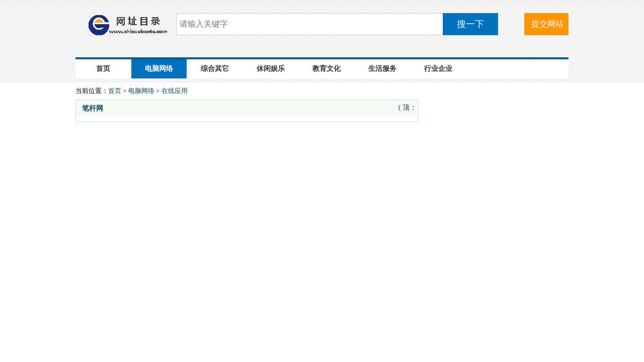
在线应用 (175, 91)
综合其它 (215, 69)
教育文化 (327, 69)
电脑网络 (159, 69)
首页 (103, 69)
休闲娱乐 (271, 69)
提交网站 (547, 24)
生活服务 (382, 69)
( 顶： (408, 107)
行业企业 (438, 69)
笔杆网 (93, 108)
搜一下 (470, 24)
